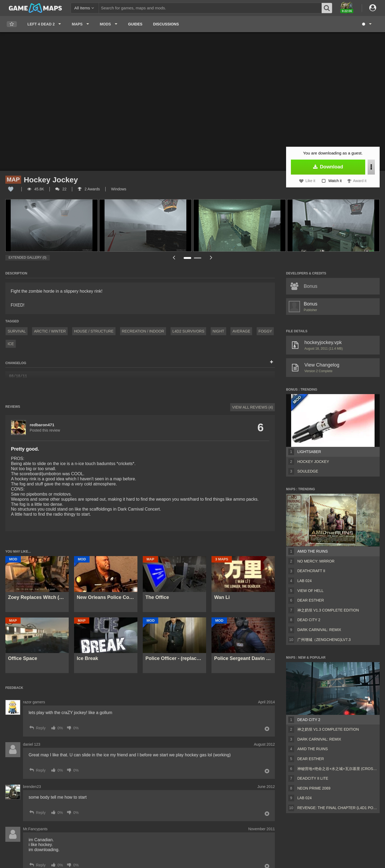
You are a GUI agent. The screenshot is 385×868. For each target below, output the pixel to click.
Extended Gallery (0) (28, 258)
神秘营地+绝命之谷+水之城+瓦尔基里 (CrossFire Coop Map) (337, 769)
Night (218, 331)
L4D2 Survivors (188, 331)
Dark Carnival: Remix (319, 630)
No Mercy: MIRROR (316, 561)
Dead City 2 (309, 620)
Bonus (311, 304)
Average (241, 331)
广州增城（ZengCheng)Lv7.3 (324, 640)
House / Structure (94, 331)
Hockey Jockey (313, 462)
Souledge (308, 471)
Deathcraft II (311, 571)
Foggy (265, 331)
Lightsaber (309, 452)
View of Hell (310, 591)
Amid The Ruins (313, 551)
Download (328, 167)
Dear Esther (311, 600)
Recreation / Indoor (143, 331)
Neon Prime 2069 (314, 788)
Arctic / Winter (50, 331)
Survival (17, 331)
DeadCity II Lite (313, 778)
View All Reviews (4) (253, 407)
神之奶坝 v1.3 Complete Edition (328, 610)
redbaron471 (42, 425)
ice (11, 344)
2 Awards (89, 189)
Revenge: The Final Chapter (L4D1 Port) (337, 808)
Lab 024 (305, 581)
